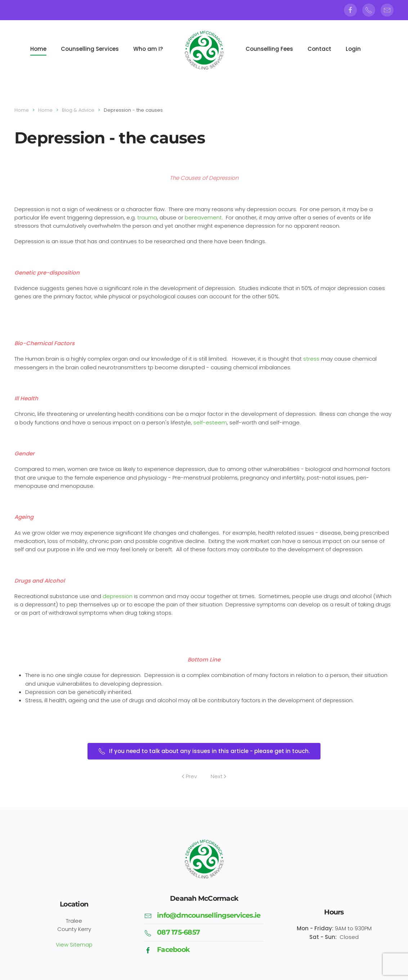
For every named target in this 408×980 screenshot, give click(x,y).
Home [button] (38, 49)
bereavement (203, 217)
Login (353, 49)
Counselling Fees (269, 49)
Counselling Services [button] (90, 49)
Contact (319, 49)
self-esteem (210, 422)
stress (311, 359)
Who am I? (148, 49)
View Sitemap (74, 943)
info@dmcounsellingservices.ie (209, 914)
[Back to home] (204, 51)
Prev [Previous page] (189, 776)
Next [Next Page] (219, 776)
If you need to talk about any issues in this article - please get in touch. (204, 751)
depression (118, 596)
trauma (147, 217)
